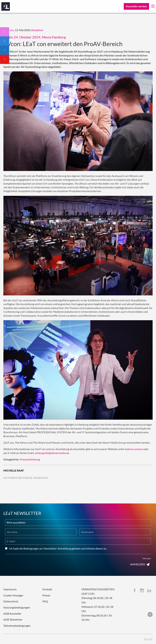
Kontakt (47, 589)
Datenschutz (11, 601)
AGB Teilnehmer (13, 619)
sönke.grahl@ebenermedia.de (52, 453)
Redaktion (37, 30)
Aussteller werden (136, 6)
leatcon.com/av (134, 449)
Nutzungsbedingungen (17, 607)
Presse (46, 595)
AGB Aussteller (12, 613)
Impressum (10, 589)
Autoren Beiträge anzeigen (26, 478)
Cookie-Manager (13, 595)
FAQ (45, 601)
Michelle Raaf (14, 470)
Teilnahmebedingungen (17, 626)
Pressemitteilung (30, 459)
